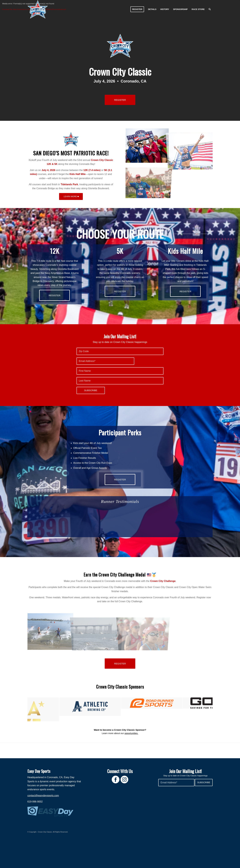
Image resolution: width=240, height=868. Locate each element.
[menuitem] (137, 9)
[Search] (210, 9)
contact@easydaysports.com (43, 818)
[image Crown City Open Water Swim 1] (51, 632)
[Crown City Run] (38, 9)
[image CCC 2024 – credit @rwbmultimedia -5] (147, 146)
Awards (103, 468)
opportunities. (131, 755)
